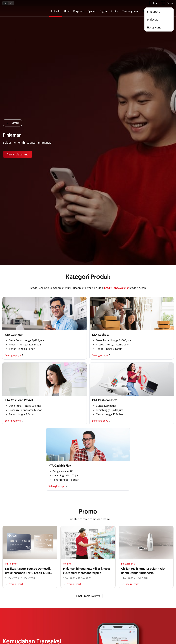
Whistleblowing (129, 618)
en (11, 3)
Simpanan (123, 467)
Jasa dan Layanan (11, 580)
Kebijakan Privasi (109, 618)
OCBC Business (10, 539)
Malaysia (153, 19)
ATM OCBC (8, 523)
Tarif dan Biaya (10, 586)
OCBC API (7, 561)
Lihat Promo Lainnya (88, 331)
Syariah (92, 11)
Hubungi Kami (67, 588)
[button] (168, 586)
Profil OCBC (66, 523)
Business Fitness (11, 500)
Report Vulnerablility (164, 618)
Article (34, 591)
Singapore (154, 12)
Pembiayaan (125, 472)
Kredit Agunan (138, 23)
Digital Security (39, 597)
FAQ (34, 580)
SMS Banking (9, 545)
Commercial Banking (71, 467)
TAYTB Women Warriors (15, 472)
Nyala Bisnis (8, 467)
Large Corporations (70, 472)
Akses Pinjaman (10, 483)
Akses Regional (10, 505)
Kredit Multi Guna (68, 23)
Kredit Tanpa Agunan (117, 23)
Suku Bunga (8, 597)
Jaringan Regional (69, 505)
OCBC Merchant (10, 556)
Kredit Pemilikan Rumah (44, 23)
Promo (6, 575)
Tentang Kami (130, 11)
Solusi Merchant (10, 550)
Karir (34, 586)
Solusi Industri (67, 500)
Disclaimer (90, 618)
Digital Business (10, 489)
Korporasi (79, 11)
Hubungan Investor (70, 528)
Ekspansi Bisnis (68, 478)
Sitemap (145, 618)
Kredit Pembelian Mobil (91, 23)
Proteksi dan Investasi (129, 483)
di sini (45, 627)
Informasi (65, 517)
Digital (104, 11)
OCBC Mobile (9, 517)
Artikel (115, 11)
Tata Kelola (66, 534)
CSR (62, 539)
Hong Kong (154, 27)
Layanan (123, 478)
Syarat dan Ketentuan (42, 575)
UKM (67, 11)
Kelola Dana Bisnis (12, 478)
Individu (56, 11)
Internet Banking (11, 534)
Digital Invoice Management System (20, 528)
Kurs (5, 591)
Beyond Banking (10, 494)
